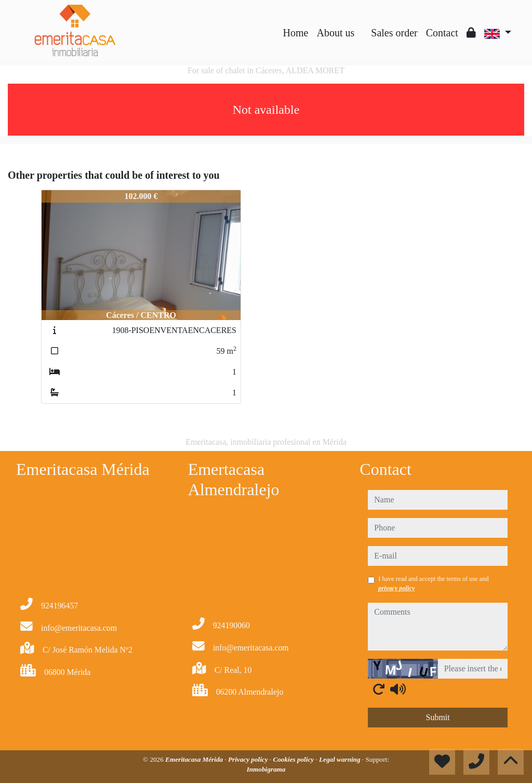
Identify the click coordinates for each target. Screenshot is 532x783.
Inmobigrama (266, 769)
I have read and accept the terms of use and (433, 583)
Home (296, 33)
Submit (438, 717)
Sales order (394, 33)
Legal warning (341, 759)
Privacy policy (249, 759)
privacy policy (396, 588)
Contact (442, 33)
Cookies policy (294, 759)
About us (335, 33)
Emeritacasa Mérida (195, 759)
